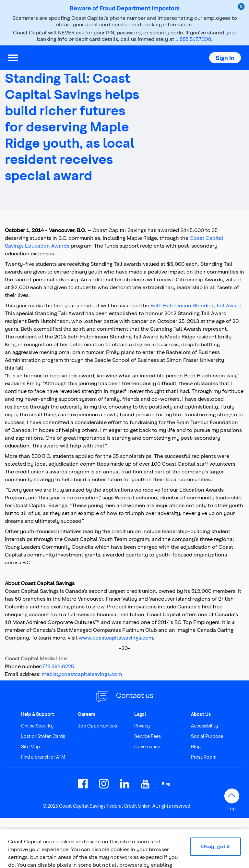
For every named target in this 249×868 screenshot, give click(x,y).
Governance (147, 746)
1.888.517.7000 (193, 39)
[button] (225, 58)
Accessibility (204, 726)
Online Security (37, 726)
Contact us (135, 695)
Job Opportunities (97, 726)
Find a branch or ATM (43, 757)
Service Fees (148, 736)
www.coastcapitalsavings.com (116, 637)
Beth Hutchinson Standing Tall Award (196, 305)
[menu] (13, 58)
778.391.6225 (58, 666)
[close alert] (242, 7)
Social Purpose (207, 736)
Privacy (142, 726)
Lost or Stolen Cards (43, 736)
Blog (196, 746)
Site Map (30, 746)
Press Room (204, 757)
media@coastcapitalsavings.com (82, 674)
